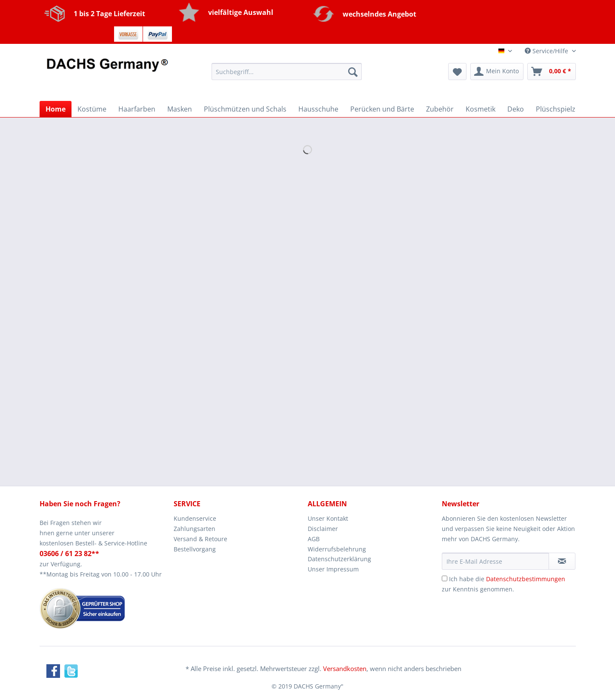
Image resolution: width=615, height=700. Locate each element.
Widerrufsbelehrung (337, 549)
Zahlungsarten (195, 529)
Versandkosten (345, 668)
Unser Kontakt (328, 518)
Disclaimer (323, 529)
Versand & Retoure (200, 539)
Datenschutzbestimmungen (526, 579)
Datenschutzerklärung (339, 559)
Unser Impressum (333, 569)
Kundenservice (195, 518)
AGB (314, 539)
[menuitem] (287, 76)
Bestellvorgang (195, 549)
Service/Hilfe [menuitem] (547, 51)
